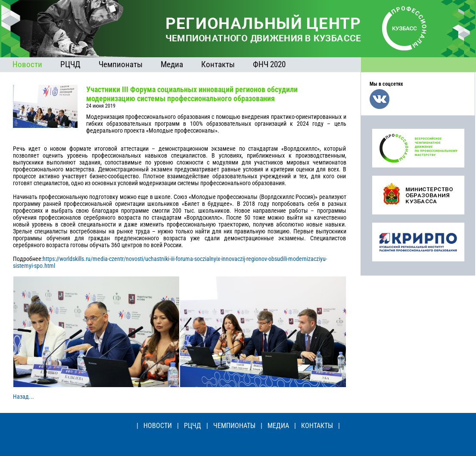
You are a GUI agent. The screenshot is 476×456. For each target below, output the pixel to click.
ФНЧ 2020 (269, 64)
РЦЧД (70, 64)
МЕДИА (278, 426)
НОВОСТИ (158, 426)
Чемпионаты (121, 64)
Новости (27, 64)
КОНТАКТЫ (317, 426)
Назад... (23, 397)
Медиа (172, 64)
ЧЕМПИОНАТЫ (234, 426)
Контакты (218, 64)
